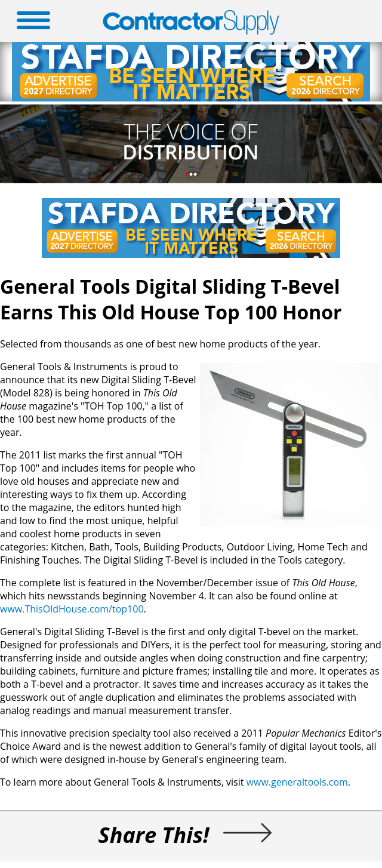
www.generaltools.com (297, 782)
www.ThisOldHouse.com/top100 (72, 609)
